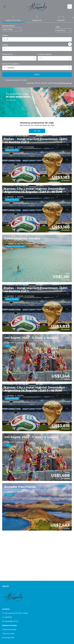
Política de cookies (8, 634)
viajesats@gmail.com (11, 621)
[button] (1, 18)
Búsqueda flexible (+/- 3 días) (14, 80)
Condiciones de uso (64, 83)
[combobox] (37, 39)
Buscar (37, 74)
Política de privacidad (9, 630)
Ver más (37, 131)
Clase (58, 27)
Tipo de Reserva (8, 26)
